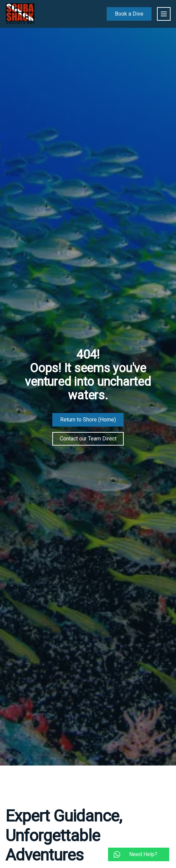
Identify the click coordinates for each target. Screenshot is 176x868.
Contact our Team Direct (88, 439)
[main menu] (164, 14)
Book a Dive (129, 14)
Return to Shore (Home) (88, 420)
